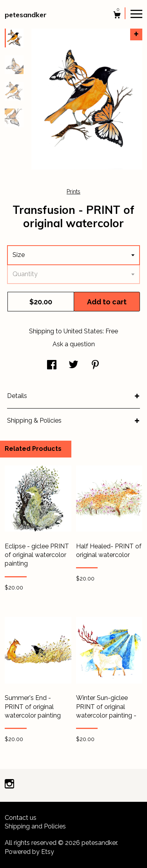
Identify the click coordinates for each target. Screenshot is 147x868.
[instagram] (9, 785)
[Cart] (117, 16)
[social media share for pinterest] (95, 366)
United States (83, 331)
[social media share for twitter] (73, 366)
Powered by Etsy (29, 852)
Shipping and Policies (35, 826)
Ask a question (74, 344)
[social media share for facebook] (52, 366)
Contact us (21, 818)
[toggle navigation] (136, 13)
